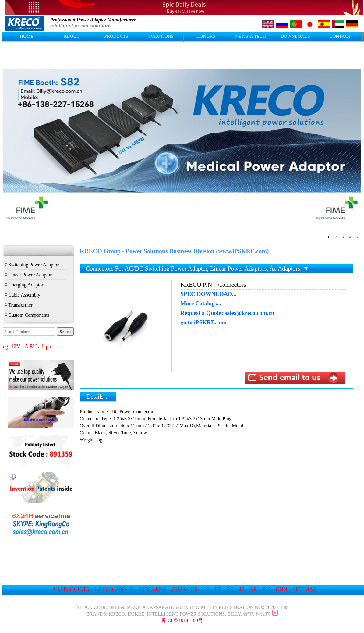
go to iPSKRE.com (204, 322)
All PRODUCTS (71, 589)
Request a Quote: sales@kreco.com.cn (228, 313)
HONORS (206, 36)
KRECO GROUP (114, 589)
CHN (281, 589)
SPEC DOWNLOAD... (209, 294)
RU (266, 589)
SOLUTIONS (161, 36)
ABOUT (72, 36)
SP (206, 589)
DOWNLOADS (295, 36)
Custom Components (27, 315)
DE (230, 589)
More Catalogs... (201, 304)
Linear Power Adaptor (28, 275)
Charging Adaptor (24, 285)
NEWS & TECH (251, 36)
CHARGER (185, 589)
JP (242, 589)
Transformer (19, 305)
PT (218, 589)
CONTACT (340, 36)
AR (253, 589)
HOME (27, 36)
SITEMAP (304, 589)
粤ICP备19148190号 (182, 620)
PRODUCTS (116, 36)
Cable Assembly (22, 295)
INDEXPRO (152, 589)
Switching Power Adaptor (32, 265)
